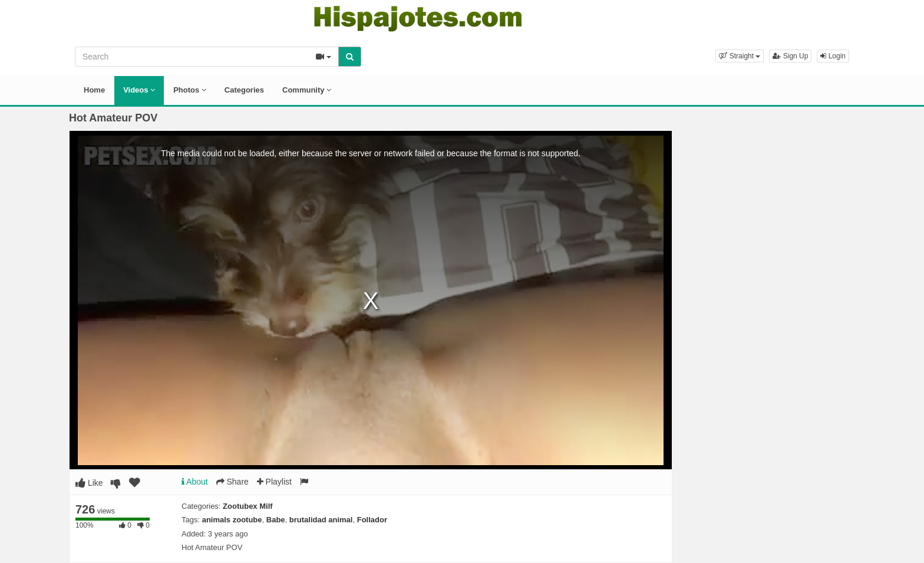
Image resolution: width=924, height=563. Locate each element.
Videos (139, 90)
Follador (372, 520)
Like (89, 483)
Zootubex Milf (248, 506)
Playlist (274, 482)
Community (307, 90)
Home (94, 90)
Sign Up (790, 56)
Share (232, 482)
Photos (190, 90)
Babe (276, 520)
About (195, 482)
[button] (740, 56)
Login (833, 56)
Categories (244, 90)
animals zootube (232, 520)
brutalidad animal (321, 520)
